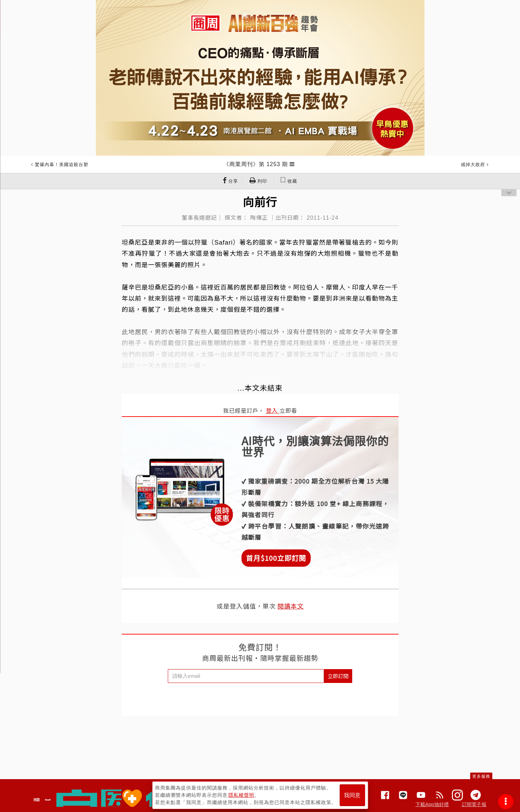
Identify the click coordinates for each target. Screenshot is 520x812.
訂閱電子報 (474, 804)
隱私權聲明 (241, 795)
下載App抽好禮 (432, 804)
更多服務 (481, 776)
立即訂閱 (338, 676)
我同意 (352, 795)
